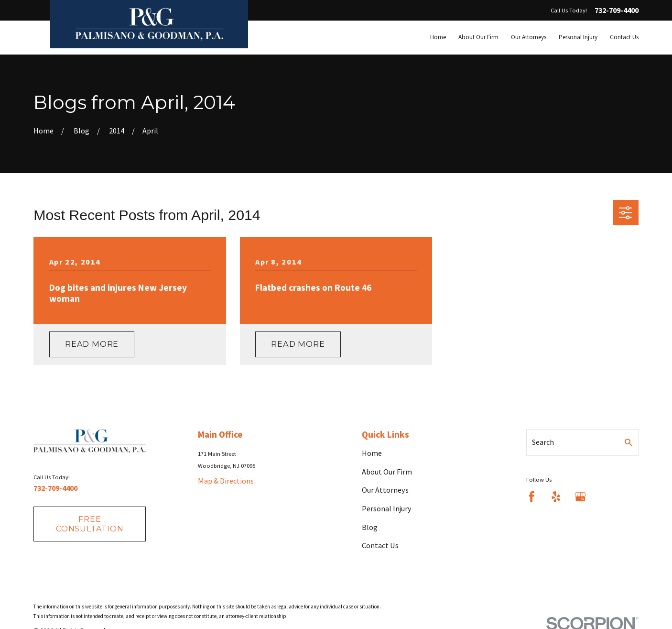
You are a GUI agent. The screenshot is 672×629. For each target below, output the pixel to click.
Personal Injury (387, 508)
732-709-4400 (617, 11)
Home (372, 453)
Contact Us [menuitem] (624, 37)
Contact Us (380, 545)
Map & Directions (226, 481)
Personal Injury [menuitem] (578, 37)
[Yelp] (556, 497)
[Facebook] (532, 497)
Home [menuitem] (438, 37)
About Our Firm (387, 472)
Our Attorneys (385, 490)
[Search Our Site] (629, 442)
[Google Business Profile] (580, 497)
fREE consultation (90, 524)
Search (543, 442)
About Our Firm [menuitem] (478, 37)
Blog (370, 527)
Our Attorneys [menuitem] (529, 37)
